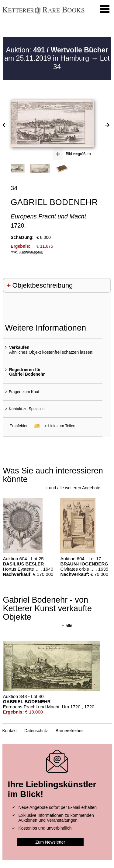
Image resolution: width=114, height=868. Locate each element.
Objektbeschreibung (42, 285)
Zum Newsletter (50, 842)
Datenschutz (36, 731)
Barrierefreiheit (70, 731)
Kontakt (10, 731)
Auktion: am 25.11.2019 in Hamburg (56, 54)
